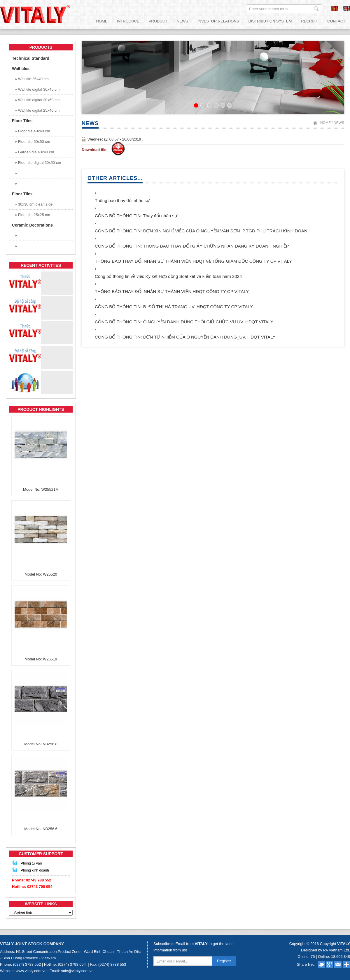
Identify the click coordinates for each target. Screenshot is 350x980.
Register (224, 961)
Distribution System (270, 21)
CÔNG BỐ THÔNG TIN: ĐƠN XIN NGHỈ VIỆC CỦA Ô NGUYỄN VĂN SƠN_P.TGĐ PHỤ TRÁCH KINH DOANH (203, 231)
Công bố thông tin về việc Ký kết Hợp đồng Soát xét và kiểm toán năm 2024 (168, 276)
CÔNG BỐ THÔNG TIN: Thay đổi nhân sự (136, 216)
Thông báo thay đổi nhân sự (122, 200)
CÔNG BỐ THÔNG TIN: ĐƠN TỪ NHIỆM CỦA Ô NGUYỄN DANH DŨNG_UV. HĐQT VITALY (185, 337)
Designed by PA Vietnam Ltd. (325, 950)
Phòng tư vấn (31, 863)
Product (158, 21)
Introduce (128, 21)
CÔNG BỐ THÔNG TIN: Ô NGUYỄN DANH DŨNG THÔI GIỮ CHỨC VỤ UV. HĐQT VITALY (184, 322)
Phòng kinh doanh (35, 870)
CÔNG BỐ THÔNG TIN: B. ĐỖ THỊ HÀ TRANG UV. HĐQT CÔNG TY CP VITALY (174, 307)
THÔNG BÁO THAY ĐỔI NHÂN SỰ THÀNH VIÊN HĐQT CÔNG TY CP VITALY (172, 291)
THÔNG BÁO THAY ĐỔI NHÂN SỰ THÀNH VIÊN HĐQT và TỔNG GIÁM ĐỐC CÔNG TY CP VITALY (193, 261)
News (182, 21)
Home (102, 21)
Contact (336, 21)
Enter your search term (316, 9)
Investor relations (218, 21)
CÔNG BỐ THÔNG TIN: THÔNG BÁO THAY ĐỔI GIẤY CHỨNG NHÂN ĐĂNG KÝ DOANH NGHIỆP (192, 246)
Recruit (309, 21)
